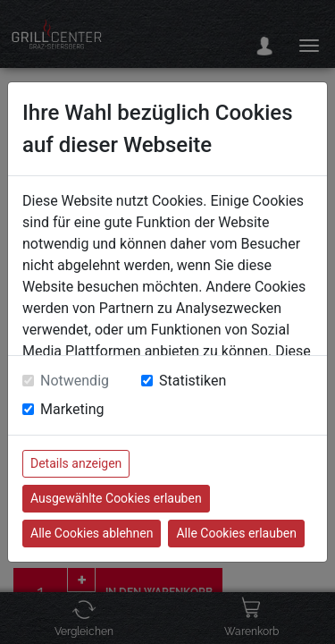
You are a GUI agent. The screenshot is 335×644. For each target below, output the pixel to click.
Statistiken (193, 381)
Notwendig (75, 381)
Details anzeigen (76, 463)
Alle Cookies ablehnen (92, 533)
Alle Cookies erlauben (236, 533)
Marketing (72, 409)
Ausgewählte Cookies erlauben (116, 498)
